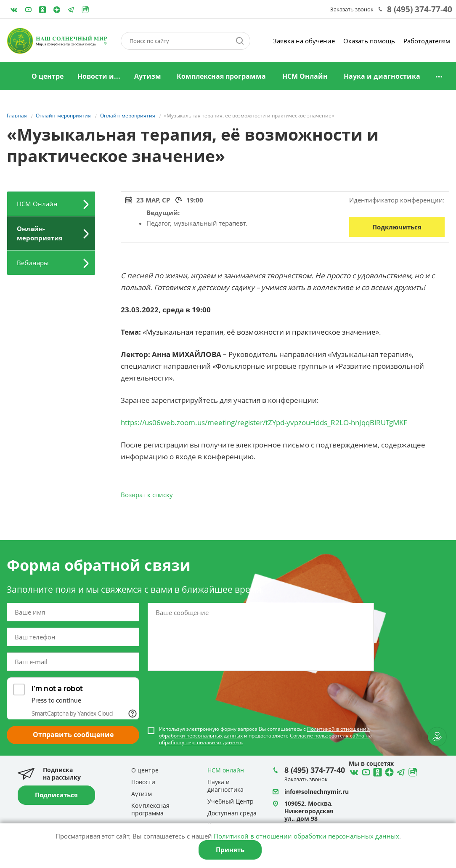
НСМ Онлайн (305, 76)
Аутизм (148, 76)
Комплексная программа (221, 76)
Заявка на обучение (304, 41)
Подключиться (397, 227)
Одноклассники (42, 10)
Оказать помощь (369, 41)
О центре (48, 76)
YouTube (28, 10)
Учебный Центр (231, 801)
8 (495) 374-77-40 (420, 9)
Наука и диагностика (382, 76)
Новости (143, 782)
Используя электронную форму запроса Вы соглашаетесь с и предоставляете (265, 736)
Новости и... (99, 76)
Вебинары (33, 263)
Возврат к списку (147, 495)
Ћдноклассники (376, 771)
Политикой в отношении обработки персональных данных (306, 836)
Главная (14, 77)
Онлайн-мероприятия (40, 233)
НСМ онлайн (226, 770)
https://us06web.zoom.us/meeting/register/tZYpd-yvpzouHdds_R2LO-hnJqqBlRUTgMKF (264, 422)
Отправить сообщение (73, 735)
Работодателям (427, 41)
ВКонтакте (14, 10)
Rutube (85, 10)
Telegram (57, 10)
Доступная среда (232, 813)
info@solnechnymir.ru (317, 792)
